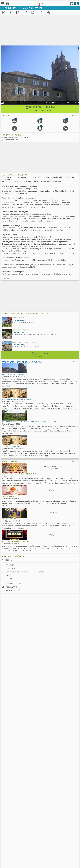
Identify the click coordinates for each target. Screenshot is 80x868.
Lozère (8, 575)
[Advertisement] (40, 30)
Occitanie (9, 579)
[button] (40, 109)
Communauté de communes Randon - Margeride (43, 191)
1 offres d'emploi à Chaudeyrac (16, 137)
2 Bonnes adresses (11, 140)
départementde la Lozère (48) (50, 177)
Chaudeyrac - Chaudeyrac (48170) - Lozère (63, 103)
